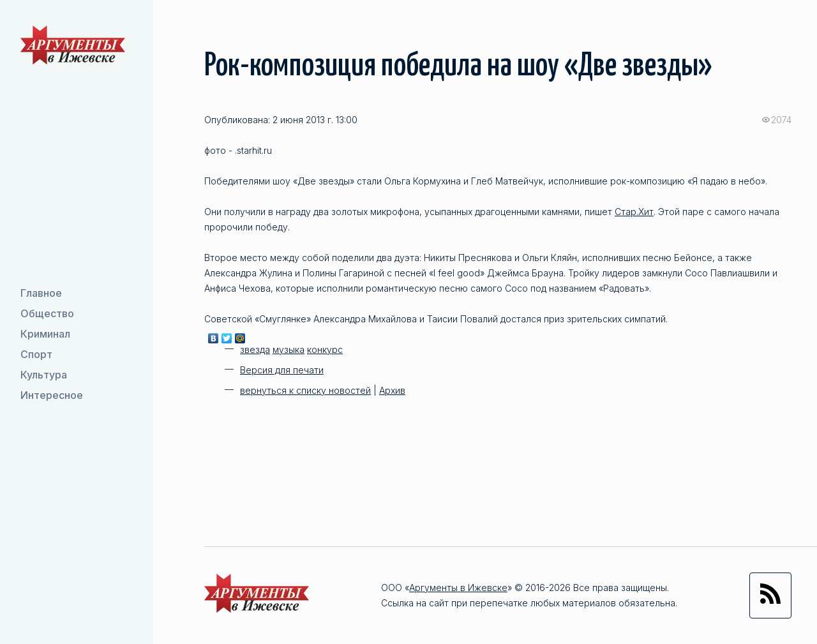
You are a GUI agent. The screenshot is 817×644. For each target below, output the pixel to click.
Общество (47, 313)
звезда (255, 349)
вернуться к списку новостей (305, 390)
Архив (392, 390)
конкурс (325, 349)
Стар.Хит (634, 212)
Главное (41, 293)
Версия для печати (282, 370)
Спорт (36, 354)
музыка (289, 349)
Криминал (45, 334)
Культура (44, 375)
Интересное (52, 395)
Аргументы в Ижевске (458, 588)
